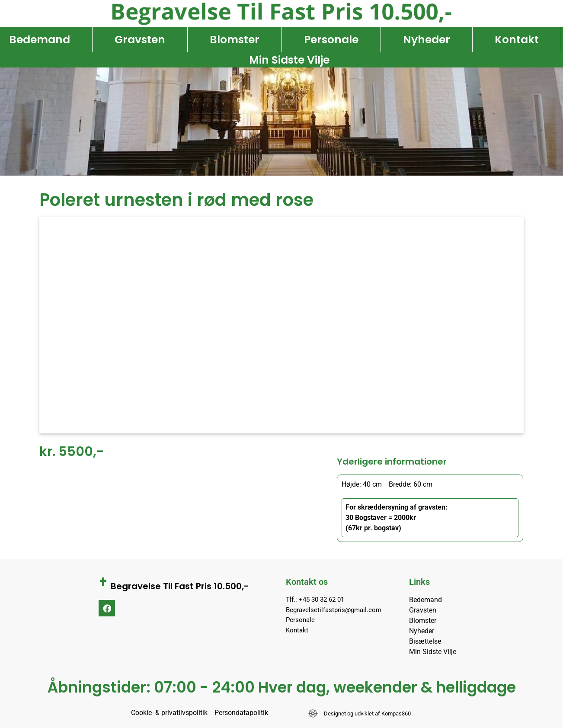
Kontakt (517, 40)
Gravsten (140, 40)
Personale (331, 40)
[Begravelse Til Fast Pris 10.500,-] (103, 582)
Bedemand (40, 40)
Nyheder (427, 40)
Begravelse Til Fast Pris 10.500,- (180, 586)
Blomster (235, 40)
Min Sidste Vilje (289, 60)
